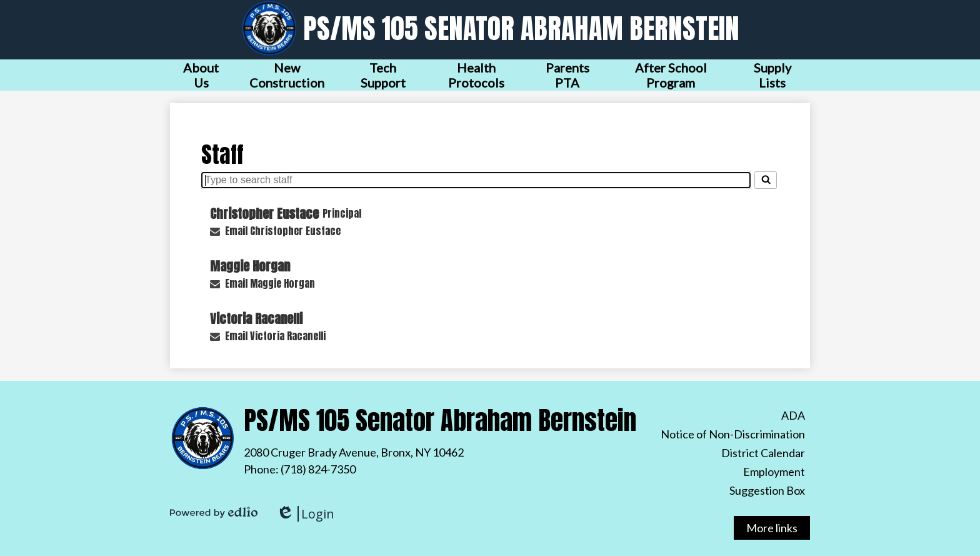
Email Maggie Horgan (270, 283)
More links (772, 528)
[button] (201, 75)
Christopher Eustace (264, 214)
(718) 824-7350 (318, 469)
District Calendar (763, 453)
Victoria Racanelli (256, 319)
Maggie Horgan (250, 266)
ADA (793, 415)
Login (305, 514)
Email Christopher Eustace (283, 231)
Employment (774, 472)
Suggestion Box (767, 490)
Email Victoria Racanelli (275, 336)
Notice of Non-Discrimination (733, 434)
